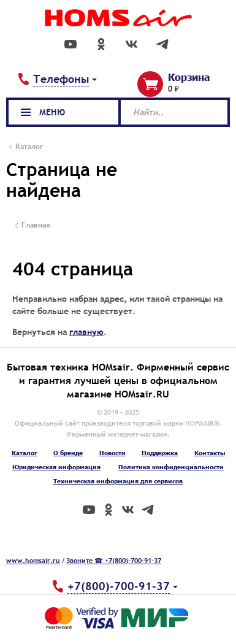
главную (86, 332)
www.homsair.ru (33, 561)
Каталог (25, 453)
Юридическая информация (56, 467)
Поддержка (160, 453)
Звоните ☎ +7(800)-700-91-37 (114, 561)
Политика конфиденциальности (171, 467)
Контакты (210, 453)
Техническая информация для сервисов (118, 481)
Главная (36, 225)
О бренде (68, 453)
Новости (112, 453)
